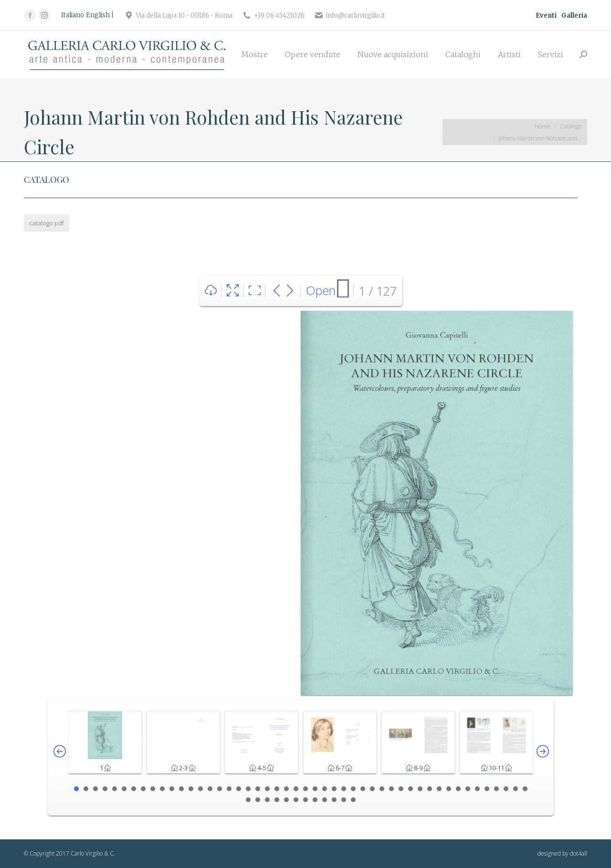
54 (296, 800)
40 (449, 789)
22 (277, 789)
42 (468, 789)
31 (363, 789)
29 (344, 789)
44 (487, 789)
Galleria (574, 16)
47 (516, 789)
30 (353, 789)
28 (334, 789)
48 (525, 789)
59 (344, 800)
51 (267, 800)
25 (305, 789)
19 (248, 789)
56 (315, 800)
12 (181, 789)
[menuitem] (254, 54)
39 (439, 789)
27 (325, 789)
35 (401, 789)
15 (210, 789)
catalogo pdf (47, 223)
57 (325, 800)
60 (353, 800)
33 (382, 789)
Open (321, 290)
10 (162, 789)
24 (296, 789)
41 (458, 789)
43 (477, 789)
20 (258, 789)
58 (334, 800)
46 (506, 789)
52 (277, 800)
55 (305, 800)
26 (315, 789)
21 (267, 789)
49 (248, 800)
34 (391, 789)
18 (239, 789)
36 (411, 789)
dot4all (579, 853)
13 (191, 789)
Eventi (546, 16)
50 (258, 800)
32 (372, 789)
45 (496, 789)
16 (220, 789)
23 (286, 789)
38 (430, 789)
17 (229, 789)
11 (172, 789)
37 (420, 789)
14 (200, 789)
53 (286, 800)
